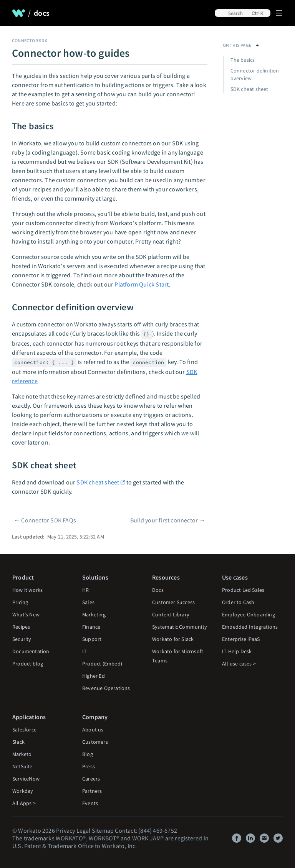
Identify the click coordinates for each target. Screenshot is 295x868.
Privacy (65, 830)
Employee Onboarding (249, 614)
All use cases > (239, 664)
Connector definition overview (255, 74)
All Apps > (24, 803)
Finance (91, 627)
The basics (243, 60)
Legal (84, 830)
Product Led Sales (243, 590)
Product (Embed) (102, 664)
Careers (91, 779)
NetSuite (22, 766)
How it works (27, 590)
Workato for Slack (173, 639)
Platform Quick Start (142, 284)
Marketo (22, 754)
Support (92, 639)
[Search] (243, 13)
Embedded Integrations (250, 627)
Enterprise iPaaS (241, 639)
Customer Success (173, 602)
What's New (26, 614)
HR (85, 590)
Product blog (28, 664)
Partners (92, 791)
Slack (18, 742)
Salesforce (24, 730)
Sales (88, 602)
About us (93, 730)
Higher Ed (94, 676)
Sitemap (103, 830)
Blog (88, 754)
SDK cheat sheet (98, 482)
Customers (95, 742)
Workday (23, 791)
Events (90, 803)
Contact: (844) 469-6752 (146, 830)
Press (89, 766)
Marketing (94, 614)
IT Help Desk (237, 651)
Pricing (20, 602)
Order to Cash (238, 602)
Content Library (171, 614)
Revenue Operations (106, 688)
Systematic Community (180, 627)
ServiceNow (26, 779)
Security (22, 639)
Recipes (21, 627)
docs (42, 13)
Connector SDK (30, 40)
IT (85, 651)
